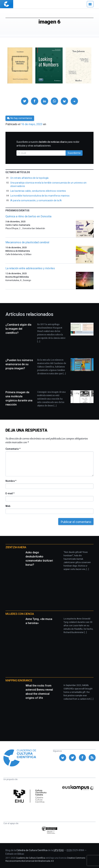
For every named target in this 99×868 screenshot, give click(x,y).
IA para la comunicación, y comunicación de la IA (36, 200)
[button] (25, 101)
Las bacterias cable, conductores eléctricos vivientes (38, 191)
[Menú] (90, 4)
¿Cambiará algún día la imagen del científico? (18, 329)
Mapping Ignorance (19, 680)
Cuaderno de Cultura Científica (31, 858)
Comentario (13, 449)
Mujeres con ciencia (20, 614)
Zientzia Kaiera (16, 547)
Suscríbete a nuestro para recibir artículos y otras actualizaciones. (48, 144)
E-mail (10, 493)
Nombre (11, 481)
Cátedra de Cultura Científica (32, 850)
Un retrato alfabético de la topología (29, 178)
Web (8, 506)
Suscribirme (74, 153)
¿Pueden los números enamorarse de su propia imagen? (19, 364)
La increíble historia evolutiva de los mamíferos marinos (40, 196)
